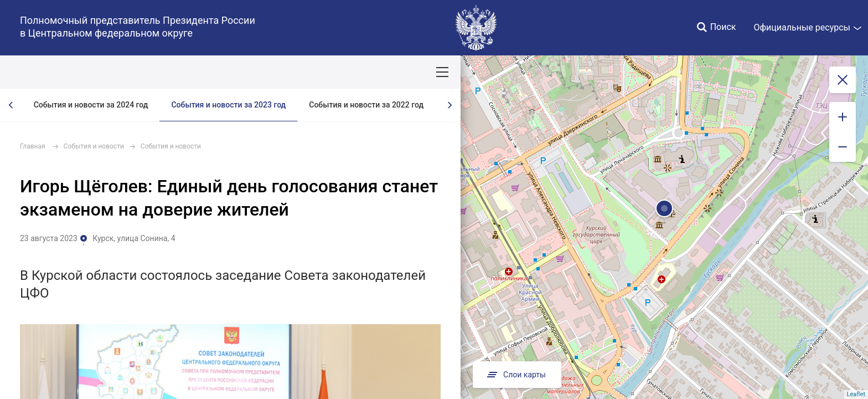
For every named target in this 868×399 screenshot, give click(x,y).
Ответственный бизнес (378, 72)
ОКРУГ (40, 72)
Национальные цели (217, 72)
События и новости (94, 146)
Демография (296, 72)
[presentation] (11, 105)
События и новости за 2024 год (91, 105)
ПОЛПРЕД (89, 72)
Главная (33, 146)
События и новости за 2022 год (366, 105)
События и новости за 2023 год (228, 105)
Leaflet (856, 394)
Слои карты (515, 375)
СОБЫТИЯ (144, 72)
